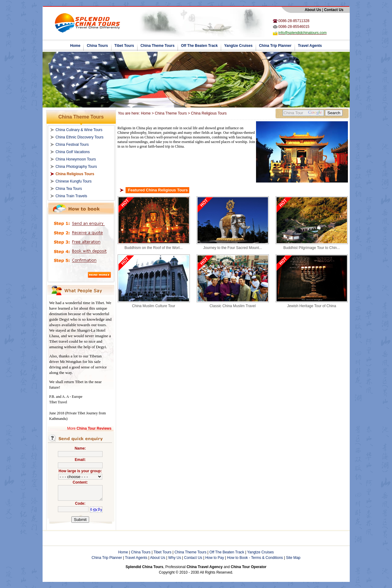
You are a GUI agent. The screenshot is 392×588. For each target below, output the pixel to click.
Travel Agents (310, 46)
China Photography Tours (76, 167)
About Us (158, 558)
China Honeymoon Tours (76, 159)
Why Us (175, 558)
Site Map (293, 558)
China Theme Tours (158, 46)
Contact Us (193, 558)
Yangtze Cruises (238, 46)
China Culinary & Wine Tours (79, 130)
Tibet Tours (124, 46)
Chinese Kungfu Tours (73, 181)
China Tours (97, 46)
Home (75, 46)
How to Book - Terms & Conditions (255, 558)
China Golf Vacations (73, 152)
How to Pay (215, 558)
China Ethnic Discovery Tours (79, 137)
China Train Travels (71, 196)
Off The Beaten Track (199, 46)
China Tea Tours (69, 189)
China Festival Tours (72, 145)
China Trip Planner (275, 46)
